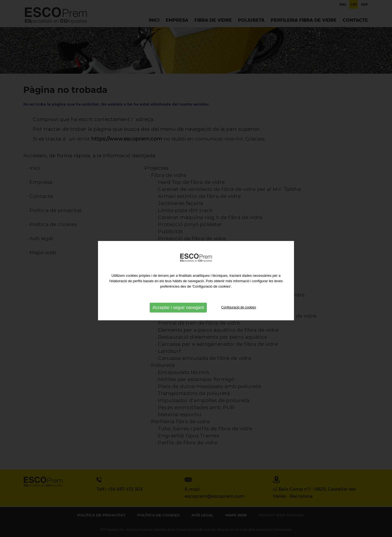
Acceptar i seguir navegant (178, 312)
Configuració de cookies (239, 312)
